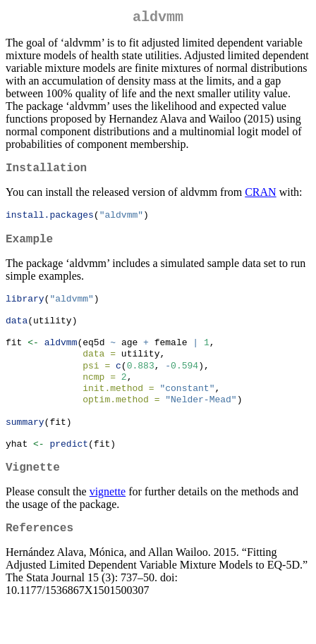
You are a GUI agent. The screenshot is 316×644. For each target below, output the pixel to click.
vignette (108, 525)
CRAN (260, 198)
